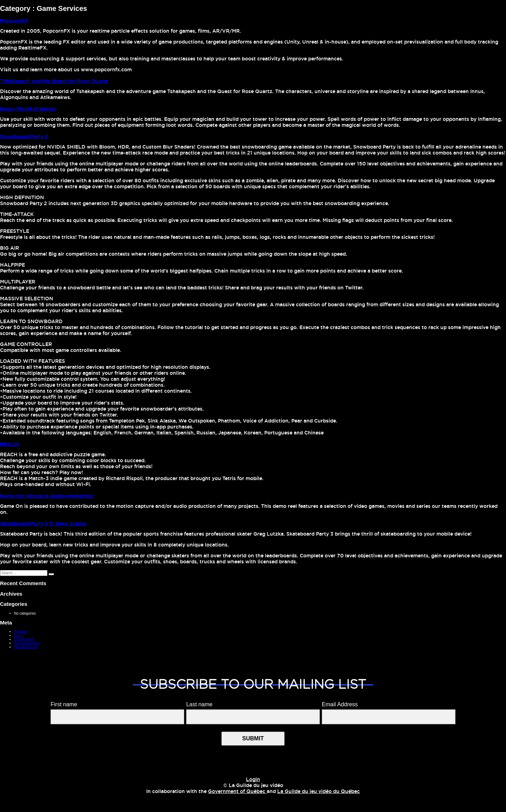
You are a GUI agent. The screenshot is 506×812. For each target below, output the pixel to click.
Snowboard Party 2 (24, 136)
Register (21, 632)
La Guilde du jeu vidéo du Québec (319, 792)
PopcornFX (14, 21)
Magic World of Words (28, 109)
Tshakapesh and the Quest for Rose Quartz (54, 81)
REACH (9, 444)
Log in (19, 636)
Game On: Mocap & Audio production (47, 496)
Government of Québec (237, 792)
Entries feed (23, 639)
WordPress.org (26, 647)
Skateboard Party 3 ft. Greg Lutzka (43, 523)
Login (253, 780)
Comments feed (27, 643)
